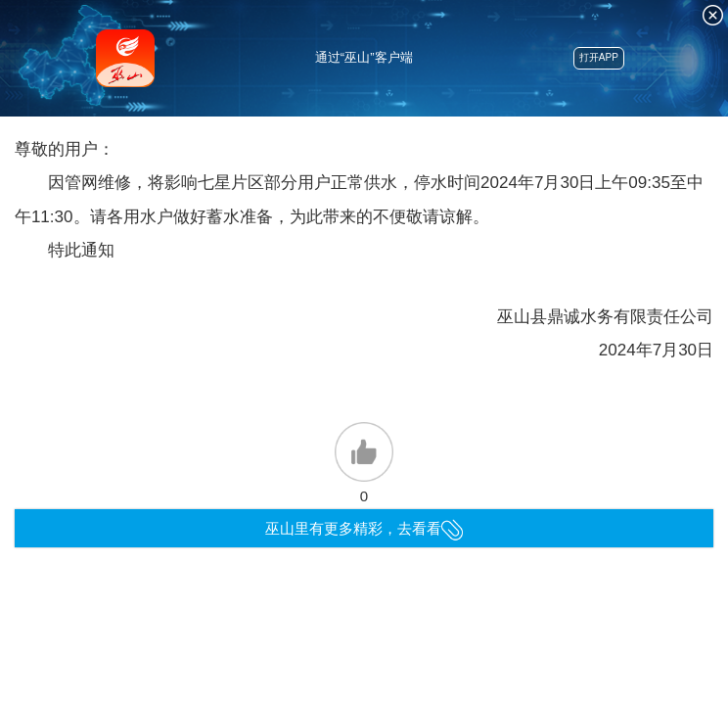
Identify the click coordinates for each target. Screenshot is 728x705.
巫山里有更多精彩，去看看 (364, 528)
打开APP (599, 57)
